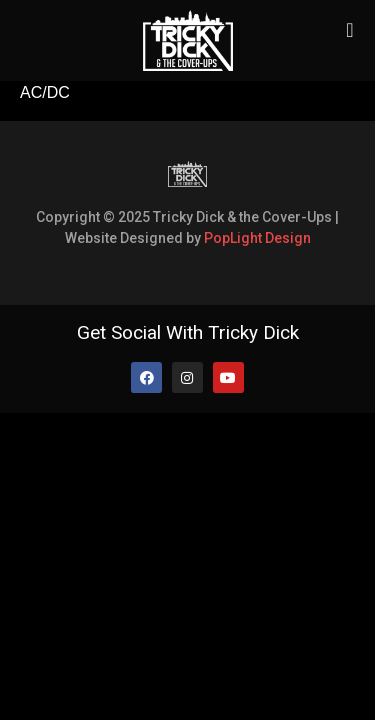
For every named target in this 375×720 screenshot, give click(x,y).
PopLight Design (257, 238)
